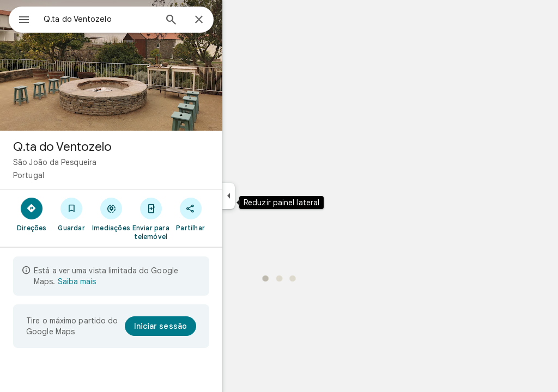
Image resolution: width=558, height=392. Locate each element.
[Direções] (71, 214)
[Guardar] (111, 214)
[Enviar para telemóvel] (190, 218)
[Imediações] (151, 214)
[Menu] (20, 19)
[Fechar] (238, 20)
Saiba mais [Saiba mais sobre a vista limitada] (116, 281)
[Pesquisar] (210, 21)
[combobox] (128, 19)
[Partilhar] (230, 214)
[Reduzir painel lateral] (268, 196)
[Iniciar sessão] (200, 326)
